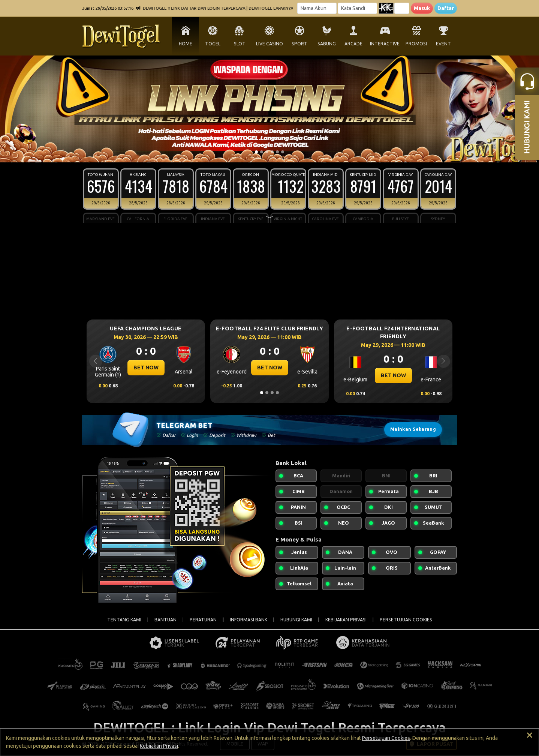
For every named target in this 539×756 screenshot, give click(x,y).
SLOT (240, 44)
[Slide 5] (277, 152)
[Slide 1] (256, 152)
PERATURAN (203, 620)
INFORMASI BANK (249, 620)
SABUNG (327, 44)
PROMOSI (416, 44)
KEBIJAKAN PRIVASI (346, 620)
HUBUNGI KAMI (296, 620)
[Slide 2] (262, 152)
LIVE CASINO (269, 44)
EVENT (443, 44)
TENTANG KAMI (124, 620)
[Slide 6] (283, 152)
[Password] (357, 8)
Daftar (446, 8)
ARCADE (353, 44)
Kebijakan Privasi (159, 746)
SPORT (299, 44)
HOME (186, 44)
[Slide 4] (272, 152)
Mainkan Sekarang (413, 429)
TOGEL (213, 44)
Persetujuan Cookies (386, 738)
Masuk (422, 8)
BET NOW (146, 367)
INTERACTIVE (385, 44)
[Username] (317, 8)
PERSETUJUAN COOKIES (406, 620)
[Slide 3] (267, 152)
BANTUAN (165, 620)
